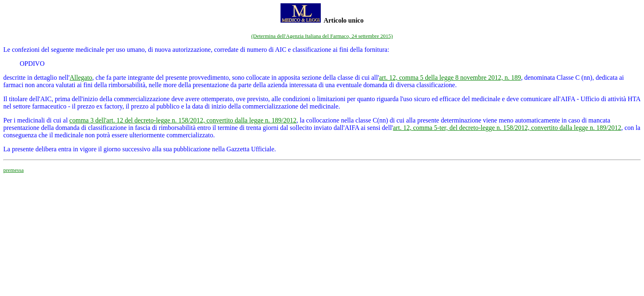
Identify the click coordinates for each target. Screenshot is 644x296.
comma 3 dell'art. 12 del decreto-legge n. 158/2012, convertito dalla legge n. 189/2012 (183, 120)
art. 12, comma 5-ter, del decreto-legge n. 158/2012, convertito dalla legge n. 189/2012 (507, 128)
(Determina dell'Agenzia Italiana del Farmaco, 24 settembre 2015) (322, 36)
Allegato (81, 77)
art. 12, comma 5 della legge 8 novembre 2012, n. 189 (450, 77)
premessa (14, 170)
